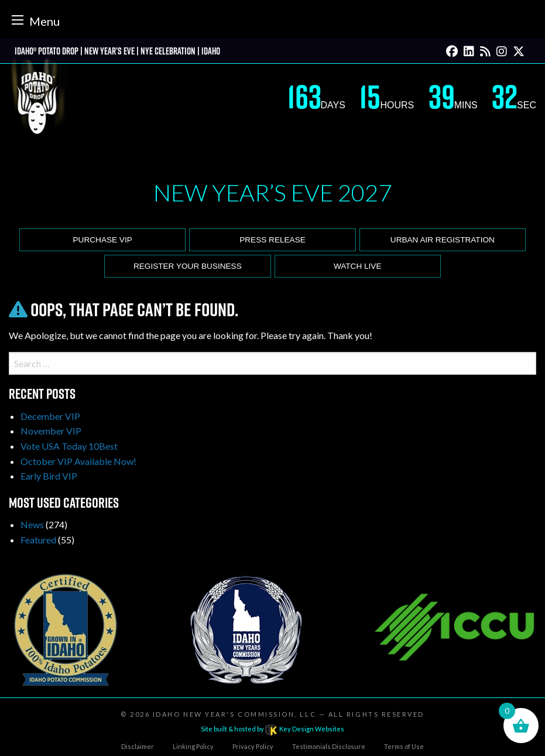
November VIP (51, 431)
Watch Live (358, 266)
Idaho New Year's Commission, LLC (234, 714)
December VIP (50, 416)
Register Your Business (188, 266)
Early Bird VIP (49, 476)
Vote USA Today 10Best (69, 446)
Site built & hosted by (272, 729)
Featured (38, 540)
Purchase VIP (103, 240)
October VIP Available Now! (78, 461)
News (32, 524)
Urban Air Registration (443, 240)
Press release (272, 240)
